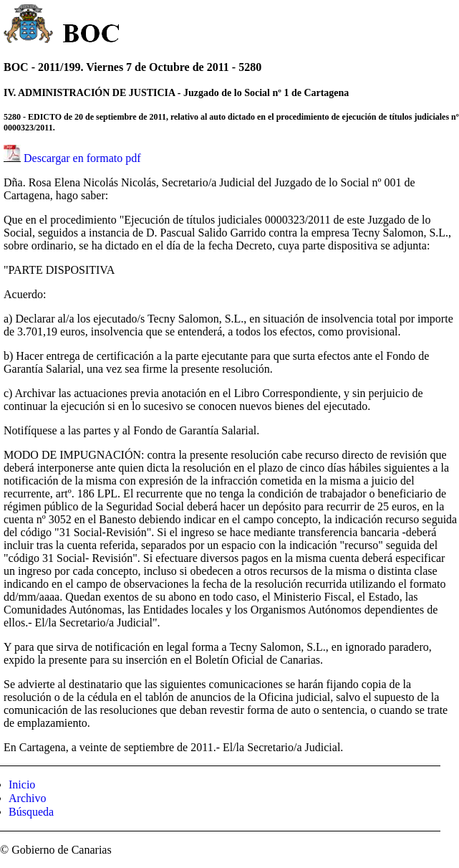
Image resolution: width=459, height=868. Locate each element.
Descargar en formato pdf (82, 158)
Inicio (22, 784)
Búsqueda (31, 812)
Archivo (27, 798)
